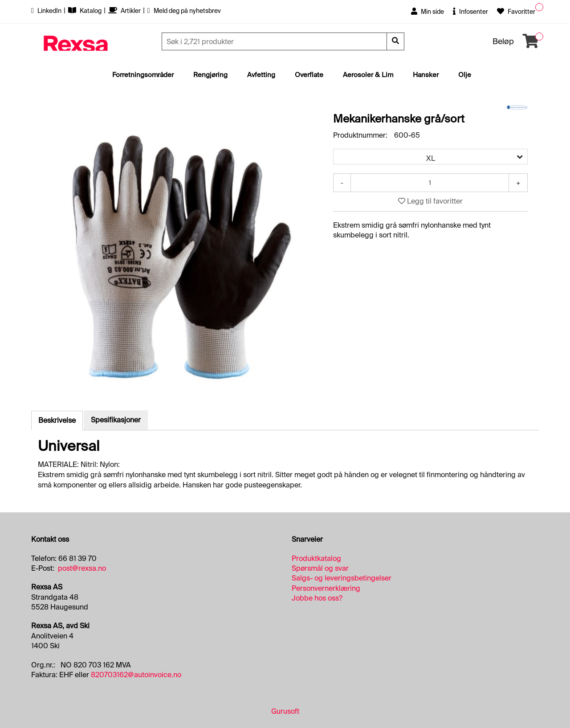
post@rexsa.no (82, 568)
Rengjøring (210, 75)
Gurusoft (285, 711)
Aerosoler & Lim (368, 75)
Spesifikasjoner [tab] (116, 420)
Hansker (426, 75)
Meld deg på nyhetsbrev (184, 11)
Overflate (309, 75)
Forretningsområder (143, 75)
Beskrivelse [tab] (57, 420)
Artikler (125, 11)
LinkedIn (47, 11)
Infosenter (470, 12)
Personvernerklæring (326, 588)
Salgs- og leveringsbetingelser (342, 578)
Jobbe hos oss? (317, 598)
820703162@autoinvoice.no (136, 675)
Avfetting (261, 75)
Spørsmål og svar (320, 568)
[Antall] (430, 183)
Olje (465, 75)
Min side (427, 12)
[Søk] (275, 41)
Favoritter (516, 12)
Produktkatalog (316, 558)
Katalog (85, 11)
